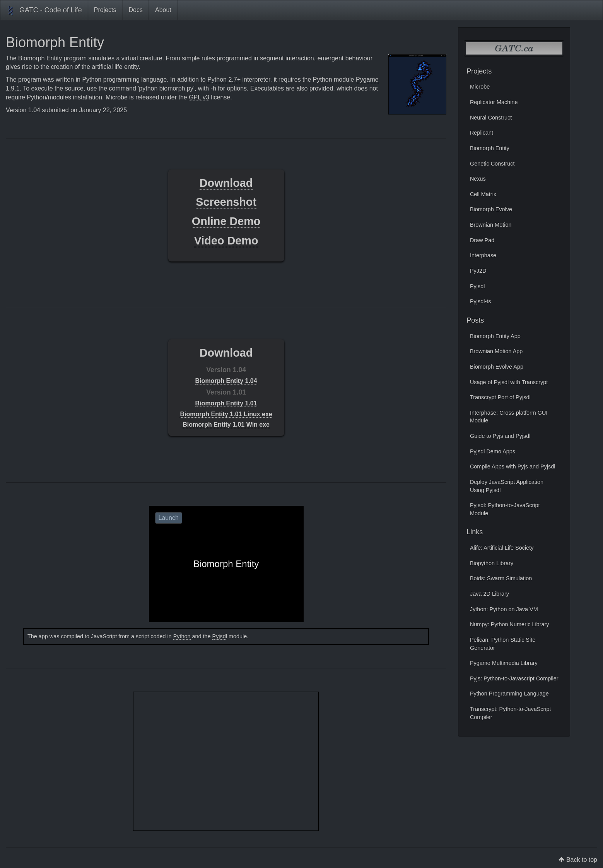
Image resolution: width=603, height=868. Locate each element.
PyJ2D (478, 271)
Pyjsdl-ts (481, 301)
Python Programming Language (509, 694)
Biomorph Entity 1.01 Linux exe (226, 414)
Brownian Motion (491, 225)
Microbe (480, 87)
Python (182, 636)
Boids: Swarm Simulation (501, 578)
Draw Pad (482, 240)
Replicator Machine (494, 102)
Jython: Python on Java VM (504, 609)
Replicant (482, 133)
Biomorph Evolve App (497, 367)
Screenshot (226, 202)
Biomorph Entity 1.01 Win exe (226, 425)
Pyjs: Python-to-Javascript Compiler (514, 678)
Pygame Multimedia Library (504, 663)
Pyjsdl (220, 636)
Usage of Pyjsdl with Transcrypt (509, 382)
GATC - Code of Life (44, 11)
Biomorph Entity (490, 148)
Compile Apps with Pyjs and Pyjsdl (513, 466)
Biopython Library (492, 563)
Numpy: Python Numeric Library (510, 624)
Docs (136, 10)
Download (226, 183)
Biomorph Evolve (491, 209)
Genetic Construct (492, 164)
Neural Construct (491, 118)
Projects (105, 10)
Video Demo (226, 241)
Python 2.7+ (224, 79)
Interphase (483, 255)
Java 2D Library (489, 594)
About (163, 10)
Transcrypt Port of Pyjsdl (500, 397)
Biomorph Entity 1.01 (226, 403)
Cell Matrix (483, 194)
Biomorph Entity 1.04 (226, 381)
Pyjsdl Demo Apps (493, 451)
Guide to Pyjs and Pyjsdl (500, 436)
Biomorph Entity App (495, 336)
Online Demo (226, 221)
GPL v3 (199, 97)
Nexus (478, 179)
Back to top (582, 860)
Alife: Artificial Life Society (502, 548)
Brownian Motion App (496, 351)
